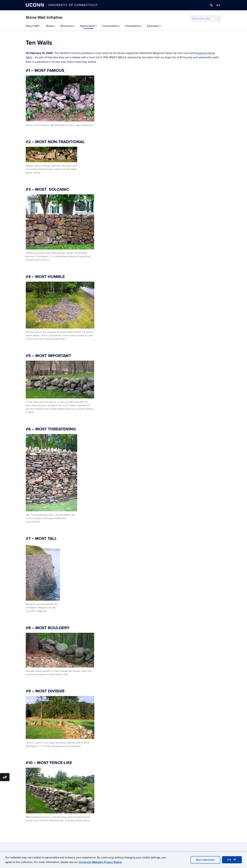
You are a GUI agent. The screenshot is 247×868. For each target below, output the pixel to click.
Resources (67, 26)
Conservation (111, 26)
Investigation (133, 26)
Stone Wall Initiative (44, 17)
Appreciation (88, 26)
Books (51, 26)
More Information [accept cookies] (205, 860)
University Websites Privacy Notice (100, 862)
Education (154, 26)
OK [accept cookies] (232, 860)
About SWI (33, 26)
